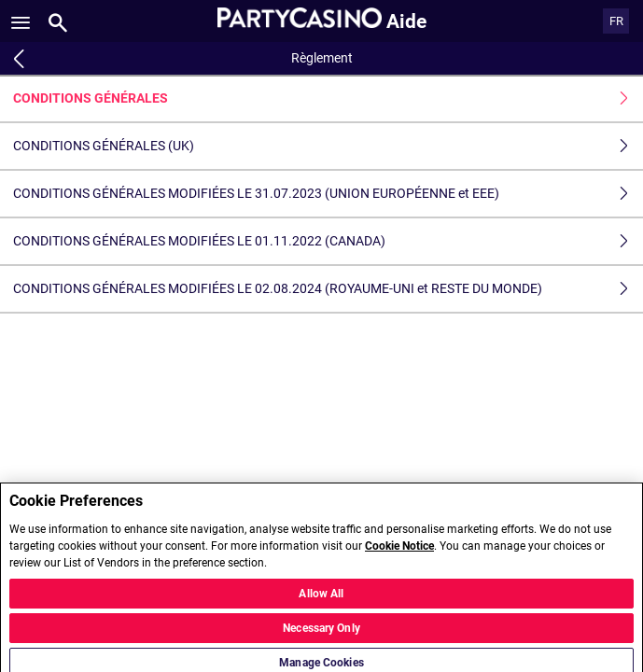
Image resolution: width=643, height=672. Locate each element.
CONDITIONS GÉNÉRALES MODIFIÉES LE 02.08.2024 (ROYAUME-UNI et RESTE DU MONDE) (328, 289)
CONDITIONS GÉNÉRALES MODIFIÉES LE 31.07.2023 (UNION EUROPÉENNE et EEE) (328, 194)
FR (616, 21)
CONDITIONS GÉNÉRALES (328, 98)
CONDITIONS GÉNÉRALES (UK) (328, 146)
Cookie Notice (399, 552)
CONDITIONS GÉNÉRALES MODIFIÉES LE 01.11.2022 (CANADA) (328, 241)
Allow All (321, 599)
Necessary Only (321, 634)
